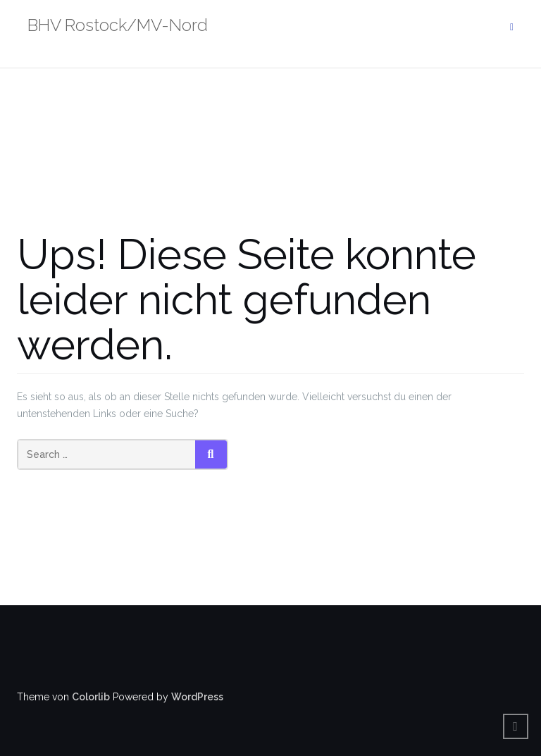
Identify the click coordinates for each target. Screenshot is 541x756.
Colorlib (91, 697)
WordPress (197, 697)
